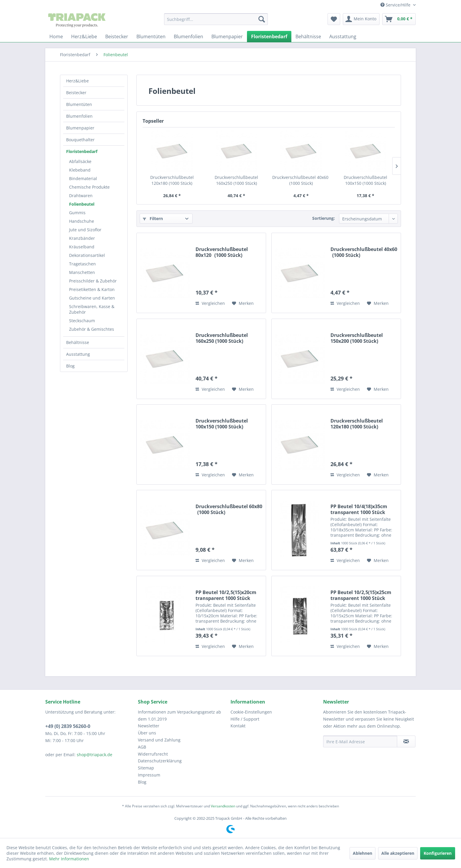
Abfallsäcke (80, 161)
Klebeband (80, 170)
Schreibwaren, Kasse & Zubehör (92, 309)
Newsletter (149, 726)
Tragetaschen (82, 264)
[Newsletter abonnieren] (406, 741)
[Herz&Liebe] (84, 36)
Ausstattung (78, 354)
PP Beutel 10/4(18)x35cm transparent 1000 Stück (359, 509)
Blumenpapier (80, 128)
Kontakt (238, 726)
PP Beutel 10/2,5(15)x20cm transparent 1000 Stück (226, 595)
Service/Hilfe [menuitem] (396, 5)
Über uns (147, 733)
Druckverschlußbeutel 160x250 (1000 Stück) (236, 180)
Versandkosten (223, 806)
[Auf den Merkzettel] (243, 303)
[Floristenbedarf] (269, 36)
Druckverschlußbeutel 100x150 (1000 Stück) (365, 180)
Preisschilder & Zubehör (93, 281)
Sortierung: (324, 218)
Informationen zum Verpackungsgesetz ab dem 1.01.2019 (179, 715)
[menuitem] (216, 19)
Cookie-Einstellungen (251, 712)
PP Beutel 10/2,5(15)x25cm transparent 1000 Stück (361, 595)
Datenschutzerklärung (160, 761)
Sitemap (146, 768)
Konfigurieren (438, 853)
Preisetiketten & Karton (92, 289)
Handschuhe (82, 221)
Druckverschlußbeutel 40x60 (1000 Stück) (301, 180)
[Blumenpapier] (227, 36)
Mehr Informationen (69, 859)
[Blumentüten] (151, 36)
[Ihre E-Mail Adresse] (360, 741)
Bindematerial (83, 178)
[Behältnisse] (308, 36)
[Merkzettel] (334, 19)
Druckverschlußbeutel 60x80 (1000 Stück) (229, 509)
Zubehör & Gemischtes (92, 329)
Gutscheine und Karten (92, 298)
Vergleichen (210, 303)
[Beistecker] (117, 36)
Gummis (77, 213)
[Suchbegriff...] (216, 19)
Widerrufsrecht (153, 754)
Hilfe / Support (245, 719)
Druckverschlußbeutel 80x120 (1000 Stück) (222, 252)
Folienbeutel (82, 204)
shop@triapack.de (95, 755)
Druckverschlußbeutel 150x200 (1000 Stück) (357, 338)
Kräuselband (82, 247)
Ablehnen (363, 853)
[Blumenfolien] (188, 36)
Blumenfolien (79, 116)
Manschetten (82, 272)
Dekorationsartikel (87, 255)
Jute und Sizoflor (85, 230)
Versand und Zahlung (159, 740)
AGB (142, 747)
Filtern (153, 218)
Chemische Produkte (89, 187)
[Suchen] (262, 19)
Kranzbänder (82, 238)
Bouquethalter (80, 140)
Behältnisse (78, 342)
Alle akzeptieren (398, 853)
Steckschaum (82, 321)
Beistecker (76, 93)
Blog (70, 366)
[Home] (56, 36)
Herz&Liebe (77, 81)
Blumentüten (79, 104)
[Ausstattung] (343, 36)
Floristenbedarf (82, 151)
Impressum (149, 775)
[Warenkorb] (399, 19)
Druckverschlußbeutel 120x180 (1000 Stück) (172, 180)
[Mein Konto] (361, 19)
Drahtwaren (81, 196)
